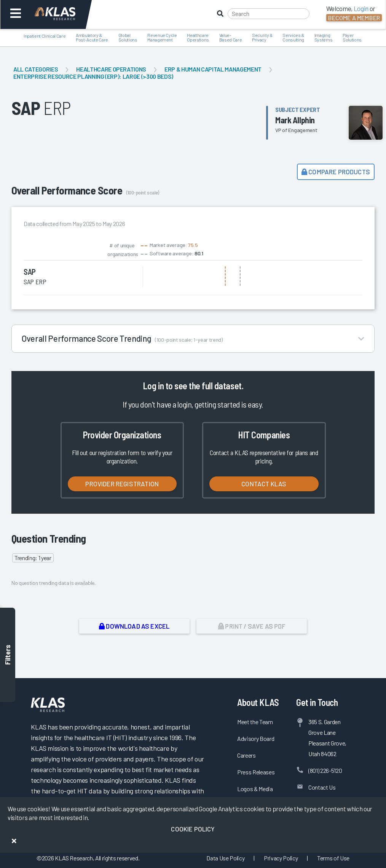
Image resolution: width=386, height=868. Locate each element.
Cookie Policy (193, 829)
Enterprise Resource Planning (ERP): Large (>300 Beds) (93, 76)
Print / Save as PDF (252, 626)
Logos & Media (255, 789)
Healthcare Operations (111, 69)
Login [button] (361, 8)
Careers (246, 755)
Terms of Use (333, 858)
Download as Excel (134, 626)
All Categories (36, 69)
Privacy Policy (281, 858)
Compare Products (336, 172)
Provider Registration (122, 484)
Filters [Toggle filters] (8, 655)
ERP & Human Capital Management (213, 69)
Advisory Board (256, 738)
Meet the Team (255, 722)
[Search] (269, 14)
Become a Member (354, 18)
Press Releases (256, 772)
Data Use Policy (225, 858)
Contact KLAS (264, 484)
